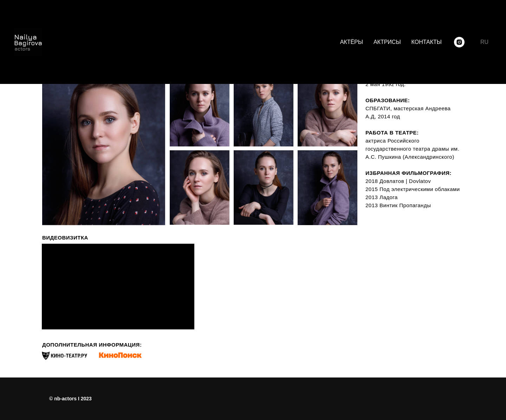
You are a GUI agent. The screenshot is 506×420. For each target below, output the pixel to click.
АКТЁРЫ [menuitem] (352, 42)
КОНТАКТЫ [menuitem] (427, 42)
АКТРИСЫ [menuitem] (387, 42)
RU (484, 42)
